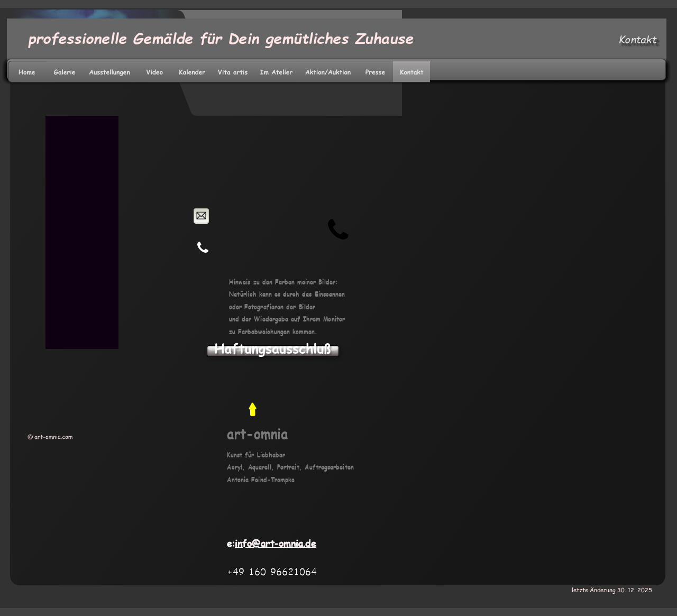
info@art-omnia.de (276, 543)
